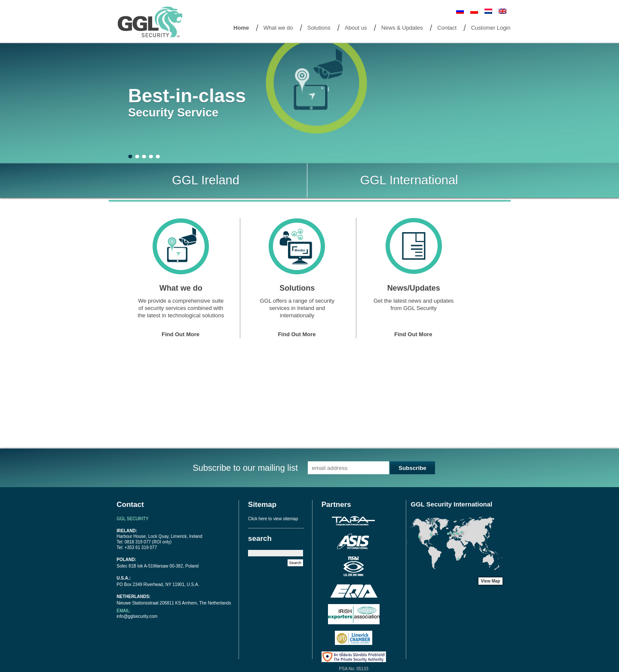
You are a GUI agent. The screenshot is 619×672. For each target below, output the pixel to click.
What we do (278, 28)
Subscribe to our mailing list (245, 468)
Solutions (319, 28)
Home (241, 28)
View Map (490, 581)
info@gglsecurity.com (137, 616)
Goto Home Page (152, 23)
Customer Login (491, 28)
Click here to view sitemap (273, 519)
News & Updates (402, 28)
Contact (447, 28)
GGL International (409, 180)
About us (356, 28)
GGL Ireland (206, 180)
